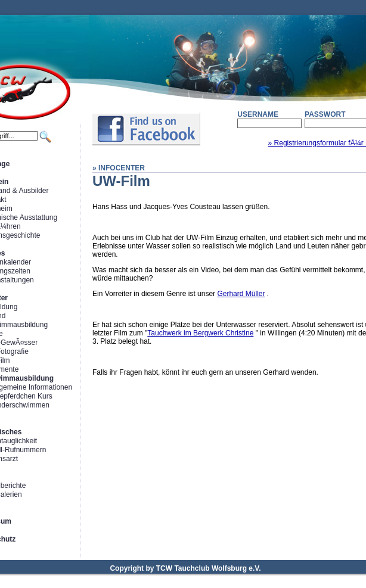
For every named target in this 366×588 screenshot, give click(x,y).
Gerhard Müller (241, 294)
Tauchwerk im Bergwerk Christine (200, 333)
